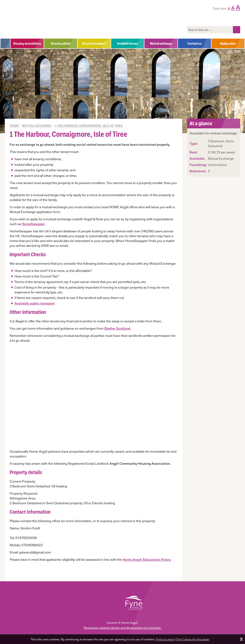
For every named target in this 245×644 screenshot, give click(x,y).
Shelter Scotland (117, 328)
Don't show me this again (193, 639)
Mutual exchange (37, 125)
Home (14, 125)
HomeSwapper (33, 224)
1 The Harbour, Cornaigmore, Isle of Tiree (89, 125)
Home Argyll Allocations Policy (147, 559)
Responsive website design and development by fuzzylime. (122, 628)
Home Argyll (38, 19)
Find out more (165, 639)
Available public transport (34, 303)
